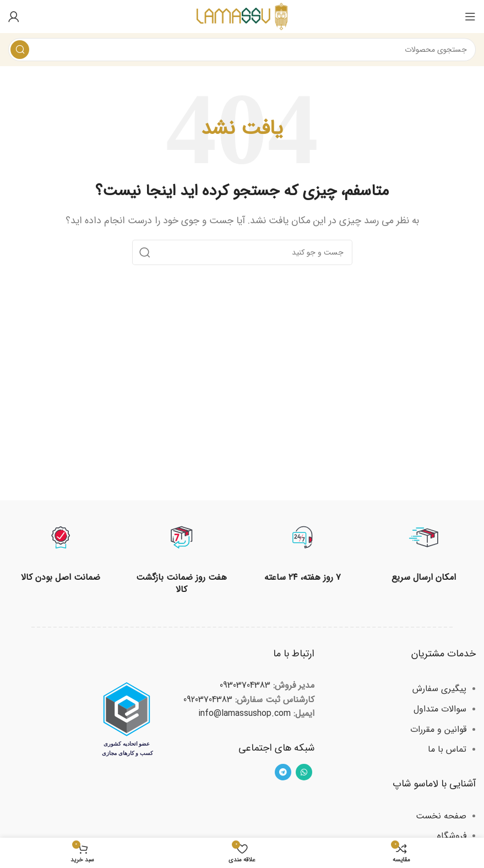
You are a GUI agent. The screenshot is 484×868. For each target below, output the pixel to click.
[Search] (242, 50)
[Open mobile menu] (470, 17)
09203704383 (208, 700)
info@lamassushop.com (244, 713)
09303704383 (245, 685)
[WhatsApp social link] (304, 772)
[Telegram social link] (283, 772)
